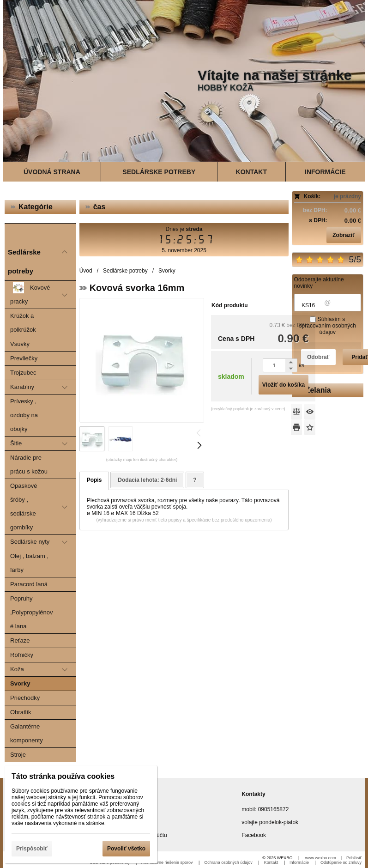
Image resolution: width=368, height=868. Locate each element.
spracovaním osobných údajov (328, 329)
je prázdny (347, 196)
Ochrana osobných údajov (229, 862)
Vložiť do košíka (283, 385)
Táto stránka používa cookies (63, 776)
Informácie (300, 862)
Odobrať (318, 357)
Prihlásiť (354, 858)
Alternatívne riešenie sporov (168, 862)
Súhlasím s (328, 326)
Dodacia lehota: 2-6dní (147, 480)
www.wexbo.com (321, 858)
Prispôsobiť (32, 849)
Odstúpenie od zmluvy (341, 862)
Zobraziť (344, 235)
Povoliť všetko (126, 849)
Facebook (254, 835)
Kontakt (272, 862)
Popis (94, 480)
